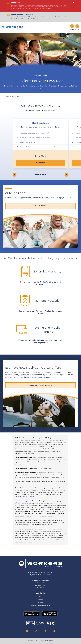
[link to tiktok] (54, 631)
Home (8, 97)
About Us (40, 596)
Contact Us (36, 575)
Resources (41, 602)
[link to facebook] (27, 631)
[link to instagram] (36, 631)
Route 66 (47, 282)
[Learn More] (40, 206)
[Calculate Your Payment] (40, 385)
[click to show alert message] (74, 2)
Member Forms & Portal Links (40, 606)
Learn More (40, 156)
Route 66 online (30, 497)
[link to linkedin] (45, 631)
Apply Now (40, 163)
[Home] (13, 27)
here (29, 18)
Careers (41, 599)
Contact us (24, 311)
